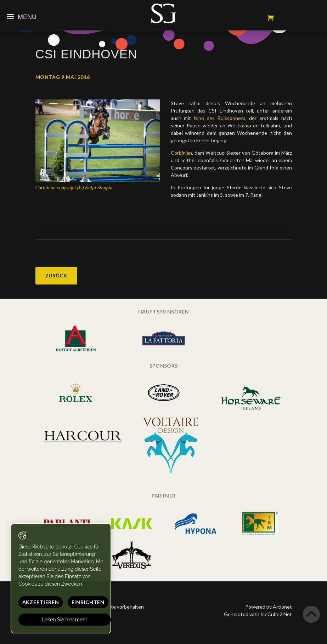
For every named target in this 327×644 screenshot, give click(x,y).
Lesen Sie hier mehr (65, 620)
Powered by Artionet (269, 607)
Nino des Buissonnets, (220, 118)
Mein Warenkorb (270, 18)
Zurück (56, 275)
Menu (22, 17)
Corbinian (181, 153)
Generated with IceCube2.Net (258, 614)
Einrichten (88, 602)
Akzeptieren (41, 602)
